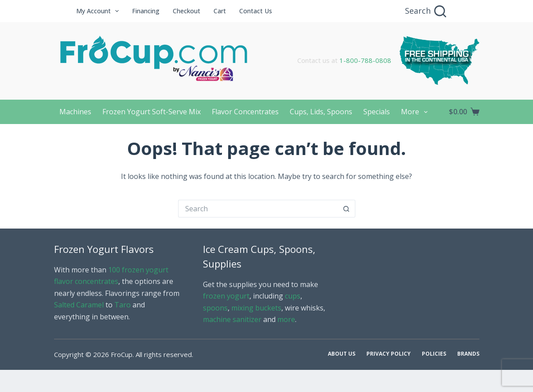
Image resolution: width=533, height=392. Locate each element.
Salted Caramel (79, 305)
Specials (377, 112)
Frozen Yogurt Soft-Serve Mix (152, 112)
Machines (75, 112)
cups (293, 296)
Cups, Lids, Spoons (321, 112)
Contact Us (256, 11)
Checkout (187, 11)
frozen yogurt (226, 296)
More (416, 112)
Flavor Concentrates (245, 112)
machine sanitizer (232, 319)
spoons (215, 308)
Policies (434, 354)
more (286, 319)
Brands (468, 354)
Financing (146, 11)
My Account (99, 11)
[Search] (426, 11)
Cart (220, 11)
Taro (123, 305)
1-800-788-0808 (365, 60)
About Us (342, 354)
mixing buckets (256, 308)
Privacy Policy (389, 354)
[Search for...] (258, 209)
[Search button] (346, 209)
